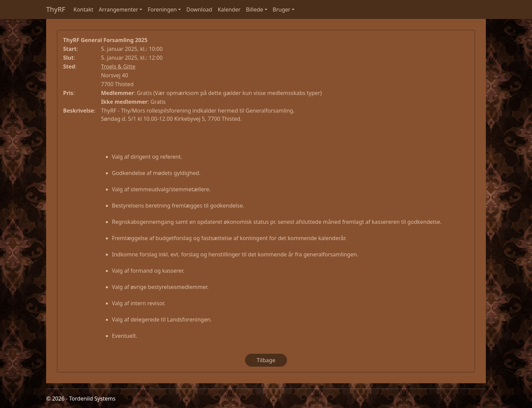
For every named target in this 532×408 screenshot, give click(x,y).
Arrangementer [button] (118, 9)
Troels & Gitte (118, 66)
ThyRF (56, 9)
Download (199, 9)
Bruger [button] (282, 9)
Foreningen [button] (162, 9)
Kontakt (84, 9)
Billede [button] (255, 9)
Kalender (229, 9)
